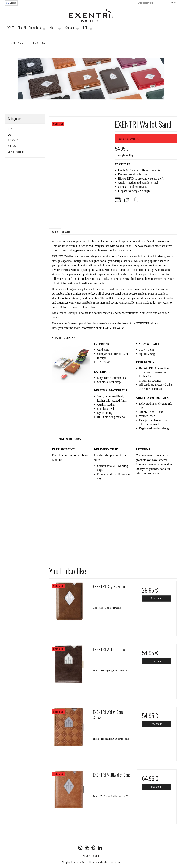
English (11, 3)
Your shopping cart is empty (154, 31)
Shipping (66, 232)
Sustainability (88, 862)
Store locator (102, 862)
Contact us (115, 862)
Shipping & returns (71, 862)
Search (172, 3)
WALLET (11, 135)
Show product (157, 598)
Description (55, 232)
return (151, 455)
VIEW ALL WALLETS (16, 152)
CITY (10, 129)
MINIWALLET (13, 140)
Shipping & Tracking (124, 155)
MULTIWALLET (14, 146)
